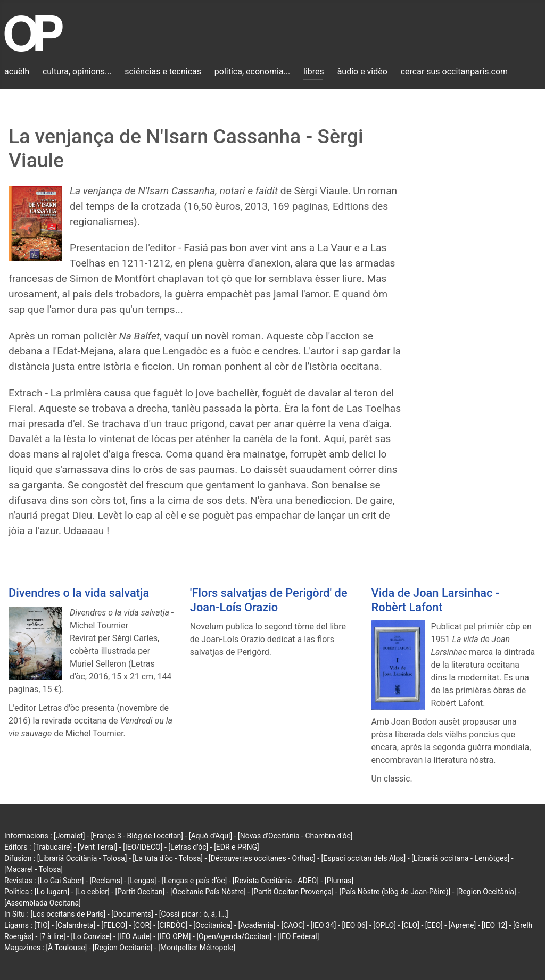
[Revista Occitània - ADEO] (276, 881)
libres (314, 72)
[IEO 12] (494, 925)
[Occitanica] (213, 925)
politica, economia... (252, 72)
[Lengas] (142, 881)
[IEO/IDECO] (143, 847)
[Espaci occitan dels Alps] (364, 858)
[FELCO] (114, 925)
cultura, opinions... (77, 72)
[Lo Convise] (91, 936)
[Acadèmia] (257, 925)
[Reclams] (106, 881)
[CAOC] (293, 925)
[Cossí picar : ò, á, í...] (194, 914)
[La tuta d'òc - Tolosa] (168, 858)
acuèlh (17, 72)
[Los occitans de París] (68, 914)
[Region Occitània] (486, 892)
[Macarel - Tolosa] (34, 869)
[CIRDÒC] (173, 925)
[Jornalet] (69, 836)
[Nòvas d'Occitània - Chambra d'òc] (295, 836)
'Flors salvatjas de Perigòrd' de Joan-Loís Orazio (269, 600)
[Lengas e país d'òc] (194, 881)
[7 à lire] (52, 936)
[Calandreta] (75, 925)
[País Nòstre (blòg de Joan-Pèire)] (395, 892)
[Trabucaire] (52, 847)
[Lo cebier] (92, 892)
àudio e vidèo (362, 72)
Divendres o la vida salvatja (79, 593)
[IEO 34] (324, 925)
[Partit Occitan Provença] (292, 892)
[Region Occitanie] (122, 948)
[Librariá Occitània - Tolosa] (82, 858)
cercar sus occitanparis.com (454, 72)
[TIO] (42, 925)
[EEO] (434, 925)
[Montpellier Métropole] (197, 948)
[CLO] (411, 925)
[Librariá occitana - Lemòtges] (460, 858)
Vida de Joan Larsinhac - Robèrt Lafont (436, 600)
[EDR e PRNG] (237, 847)
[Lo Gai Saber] (61, 881)
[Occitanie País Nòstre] (208, 892)
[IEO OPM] (174, 936)
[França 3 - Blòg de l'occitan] (137, 836)
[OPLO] (385, 925)
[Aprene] (463, 925)
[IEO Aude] (134, 936)
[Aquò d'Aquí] (210, 836)
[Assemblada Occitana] (43, 903)
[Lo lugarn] (52, 892)
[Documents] (132, 914)
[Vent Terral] (97, 847)
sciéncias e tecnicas (163, 72)
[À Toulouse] (66, 948)
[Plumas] (339, 881)
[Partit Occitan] (140, 892)
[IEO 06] (354, 925)
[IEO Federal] (298, 936)
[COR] (142, 925)
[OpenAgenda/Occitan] (234, 936)
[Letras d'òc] (188, 847)
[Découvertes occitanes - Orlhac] (262, 858)
